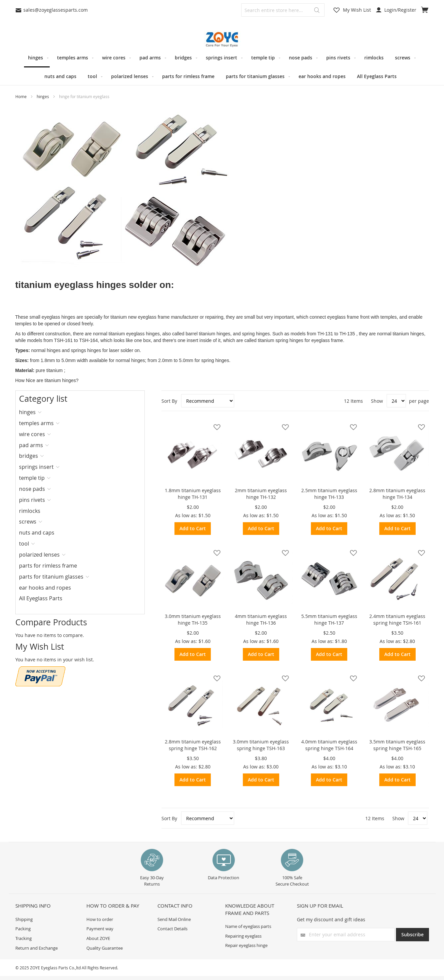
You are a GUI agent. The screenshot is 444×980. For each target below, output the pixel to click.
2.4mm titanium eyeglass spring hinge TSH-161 (397, 619)
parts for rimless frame (48, 566)
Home (22, 96)
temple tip (32, 478)
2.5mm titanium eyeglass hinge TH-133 (329, 494)
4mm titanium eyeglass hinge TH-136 (261, 619)
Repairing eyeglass (243, 936)
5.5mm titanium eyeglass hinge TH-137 (329, 619)
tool (24, 544)
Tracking (24, 938)
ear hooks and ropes (45, 588)
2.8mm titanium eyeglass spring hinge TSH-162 (193, 745)
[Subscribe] (412, 935)
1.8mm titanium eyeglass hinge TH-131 (193, 494)
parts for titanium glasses (51, 577)
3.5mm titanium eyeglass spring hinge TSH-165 (397, 745)
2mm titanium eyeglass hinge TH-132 (261, 494)
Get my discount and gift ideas (331, 919)
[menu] (222, 67)
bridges (29, 456)
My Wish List (357, 10)
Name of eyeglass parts (248, 926)
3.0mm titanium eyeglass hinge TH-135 (193, 619)
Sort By (169, 401)
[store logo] (222, 40)
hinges (43, 96)
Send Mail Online (174, 919)
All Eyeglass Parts (41, 598)
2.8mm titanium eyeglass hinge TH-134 (397, 494)
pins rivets (32, 500)
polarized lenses (39, 555)
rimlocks (30, 511)
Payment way (100, 929)
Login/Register (396, 10)
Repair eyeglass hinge (246, 945)
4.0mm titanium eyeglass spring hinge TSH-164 (329, 745)
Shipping (24, 919)
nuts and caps (37, 533)
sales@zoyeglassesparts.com (52, 10)
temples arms (36, 423)
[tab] (41, 412)
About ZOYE (98, 938)
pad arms (31, 445)
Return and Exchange (37, 948)
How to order (100, 919)
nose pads (32, 489)
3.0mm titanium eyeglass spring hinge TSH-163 (261, 745)
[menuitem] (37, 58)
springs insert (36, 467)
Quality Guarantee (105, 948)
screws (28, 522)
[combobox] (283, 10)
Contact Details (172, 929)
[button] (215, 427)
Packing (23, 929)
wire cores (32, 434)
